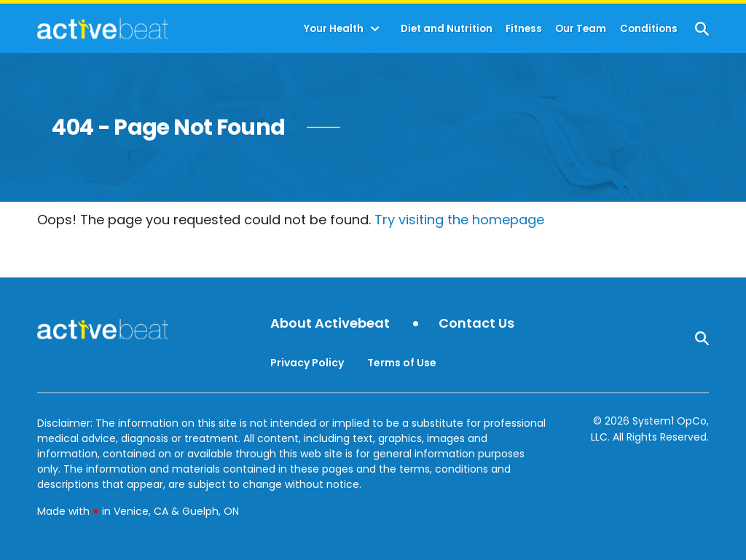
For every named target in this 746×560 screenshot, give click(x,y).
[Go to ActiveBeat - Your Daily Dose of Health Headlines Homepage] (102, 28)
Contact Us (476, 324)
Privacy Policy (307, 363)
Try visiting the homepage (459, 220)
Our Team (581, 29)
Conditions (649, 29)
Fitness (524, 29)
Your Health (334, 29)
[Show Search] (702, 29)
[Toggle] (375, 29)
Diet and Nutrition (447, 29)
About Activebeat (330, 324)
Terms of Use (402, 363)
